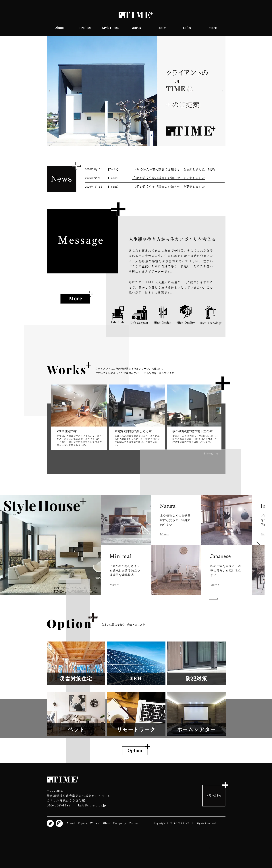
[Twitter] (50, 823)
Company (119, 823)
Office (106, 823)
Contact (134, 823)
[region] (76, 663)
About (71, 823)
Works (94, 823)
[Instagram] (59, 823)
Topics (82, 823)
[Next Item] (215, 417)
